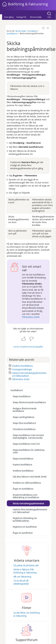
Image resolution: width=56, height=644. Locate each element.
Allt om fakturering (22, 576)
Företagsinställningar (22, 369)
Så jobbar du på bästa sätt (26, 565)
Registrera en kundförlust (25, 527)
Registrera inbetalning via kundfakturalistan (25, 519)
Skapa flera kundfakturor (24, 423)
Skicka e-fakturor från (25, 571)
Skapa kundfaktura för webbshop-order (29, 451)
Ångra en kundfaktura (23, 489)
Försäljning (32, 31)
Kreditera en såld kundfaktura (27, 483)
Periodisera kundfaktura (24, 429)
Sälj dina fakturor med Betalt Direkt (30, 477)
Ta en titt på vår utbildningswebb (21, 582)
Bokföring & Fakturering (28, 4)
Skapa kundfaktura (22, 396)
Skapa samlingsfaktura (23, 417)
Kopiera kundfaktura (22, 464)
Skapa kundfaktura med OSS (26, 444)
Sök (49, 17)
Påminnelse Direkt (31, 317)
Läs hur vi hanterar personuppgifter (28, 347)
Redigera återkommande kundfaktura (25, 410)
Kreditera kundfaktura (22, 366)
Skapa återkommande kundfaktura (29, 402)
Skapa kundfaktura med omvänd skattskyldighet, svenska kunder (28, 436)
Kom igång (9, 17)
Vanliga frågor (23, 17)
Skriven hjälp (36, 17)
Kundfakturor (12, 33)
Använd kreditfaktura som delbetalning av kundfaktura (26, 496)
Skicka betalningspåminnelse (28, 503)
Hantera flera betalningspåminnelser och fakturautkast (30, 511)
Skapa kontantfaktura (23, 458)
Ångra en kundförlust (23, 533)
